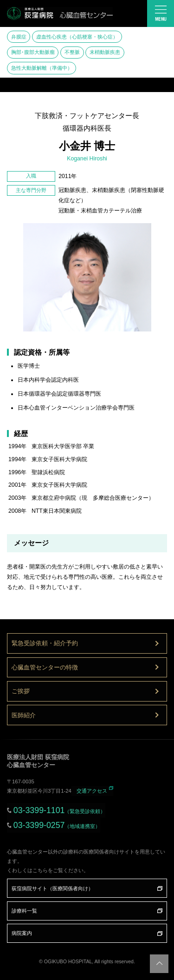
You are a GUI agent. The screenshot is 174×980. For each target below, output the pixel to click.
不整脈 (72, 52)
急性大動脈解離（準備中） (42, 68)
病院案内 (22, 933)
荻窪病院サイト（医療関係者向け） (52, 888)
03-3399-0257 (57, 825)
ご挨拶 (21, 691)
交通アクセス (92, 791)
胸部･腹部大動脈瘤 (33, 52)
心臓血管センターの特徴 (45, 667)
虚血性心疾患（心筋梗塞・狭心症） (77, 37)
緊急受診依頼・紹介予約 (45, 643)
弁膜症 (19, 37)
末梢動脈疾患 (105, 52)
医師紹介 (24, 715)
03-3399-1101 (60, 810)
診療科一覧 (24, 911)
